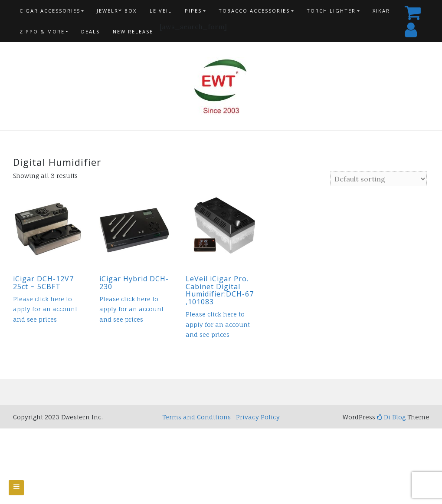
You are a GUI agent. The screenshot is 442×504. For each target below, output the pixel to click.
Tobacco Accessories (254, 11)
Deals (90, 31)
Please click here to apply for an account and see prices (45, 309)
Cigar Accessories (50, 11)
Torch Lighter (331, 11)
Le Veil (161, 11)
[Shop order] (378, 179)
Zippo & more (42, 31)
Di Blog (391, 417)
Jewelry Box (117, 11)
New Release (133, 31)
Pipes (193, 11)
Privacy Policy (258, 417)
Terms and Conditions (196, 417)
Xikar (381, 11)
